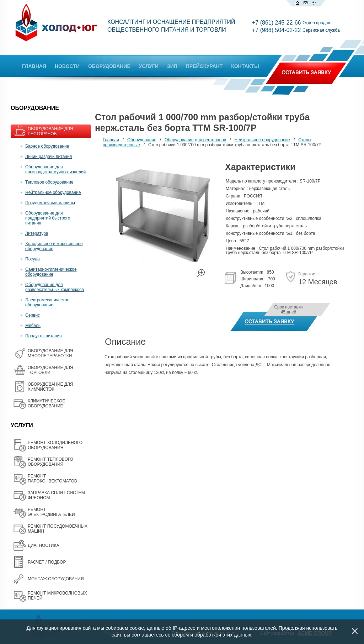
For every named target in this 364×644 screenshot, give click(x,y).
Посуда (33, 259)
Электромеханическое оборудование (47, 302)
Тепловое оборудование (49, 182)
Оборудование (142, 140)
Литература (37, 233)
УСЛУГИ (149, 66)
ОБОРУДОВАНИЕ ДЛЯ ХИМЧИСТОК (50, 387)
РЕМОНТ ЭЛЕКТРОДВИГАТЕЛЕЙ (51, 512)
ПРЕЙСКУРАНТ (204, 66)
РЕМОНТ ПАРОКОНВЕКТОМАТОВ (52, 479)
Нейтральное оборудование (53, 192)
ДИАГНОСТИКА (43, 545)
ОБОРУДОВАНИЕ (109, 66)
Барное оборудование (47, 146)
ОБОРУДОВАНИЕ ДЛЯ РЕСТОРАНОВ (50, 131)
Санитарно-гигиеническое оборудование (51, 272)
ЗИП (172, 66)
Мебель (33, 326)
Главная (111, 140)
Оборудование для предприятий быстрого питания (48, 218)
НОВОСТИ (67, 66)
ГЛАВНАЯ (34, 66)
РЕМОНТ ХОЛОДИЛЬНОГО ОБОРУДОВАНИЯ (55, 445)
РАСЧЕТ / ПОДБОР (47, 562)
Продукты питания (44, 336)
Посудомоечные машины (50, 203)
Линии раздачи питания (49, 157)
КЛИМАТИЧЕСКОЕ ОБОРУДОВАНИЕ (46, 403)
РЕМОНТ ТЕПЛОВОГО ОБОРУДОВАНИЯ (50, 462)
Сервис (33, 315)
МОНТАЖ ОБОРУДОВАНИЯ (56, 579)
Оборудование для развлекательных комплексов (55, 287)
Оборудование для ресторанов (195, 140)
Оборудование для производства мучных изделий (55, 169)
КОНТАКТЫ (245, 66)
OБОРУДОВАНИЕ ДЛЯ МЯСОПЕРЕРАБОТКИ (50, 353)
